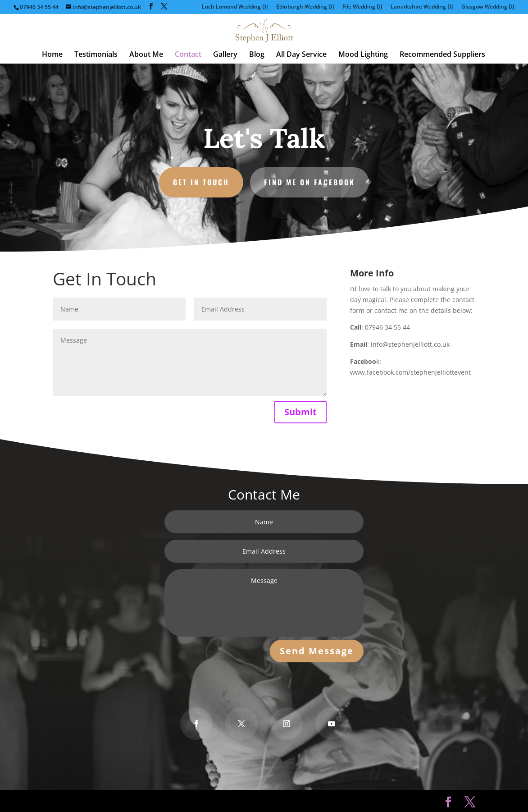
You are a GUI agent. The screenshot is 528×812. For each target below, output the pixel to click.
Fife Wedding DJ (362, 7)
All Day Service (301, 55)
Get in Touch (203, 181)
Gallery (225, 55)
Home (52, 55)
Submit (300, 412)
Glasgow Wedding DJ (488, 7)
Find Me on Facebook (308, 181)
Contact (188, 55)
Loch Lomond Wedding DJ (235, 7)
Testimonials (96, 55)
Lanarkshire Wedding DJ (422, 7)
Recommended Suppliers (442, 55)
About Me (146, 55)
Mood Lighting (363, 55)
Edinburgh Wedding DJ (305, 7)
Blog (257, 55)
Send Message (315, 649)
